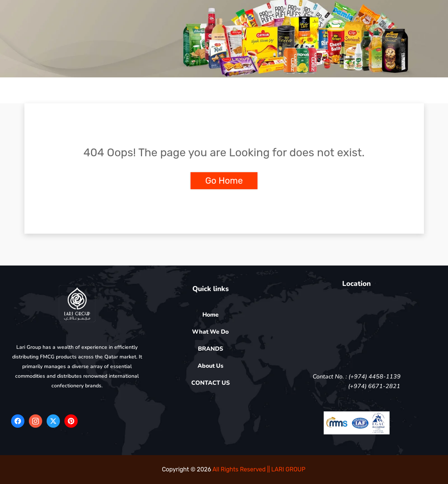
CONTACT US (210, 383)
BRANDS (210, 349)
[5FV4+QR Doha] (357, 329)
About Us (210, 366)
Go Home (224, 181)
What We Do (210, 332)
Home (210, 315)
